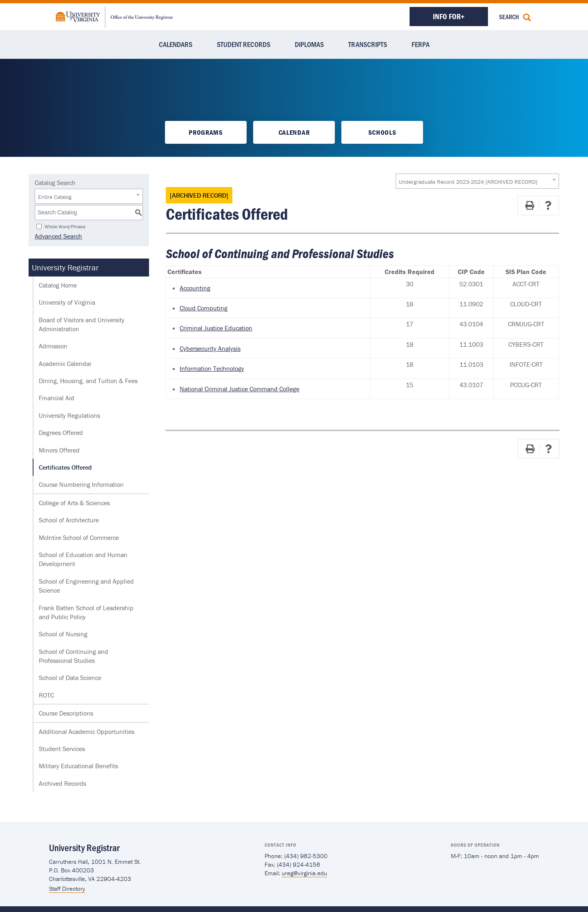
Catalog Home (58, 285)
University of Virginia (67, 302)
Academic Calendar (65, 363)
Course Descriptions (66, 713)
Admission (53, 346)
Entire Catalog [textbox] (55, 197)
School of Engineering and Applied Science (86, 586)
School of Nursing (63, 634)
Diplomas (309, 44)
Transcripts (368, 44)
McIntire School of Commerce (79, 537)
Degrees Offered (61, 433)
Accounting (195, 288)
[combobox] (477, 181)
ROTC (46, 695)
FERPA (421, 44)
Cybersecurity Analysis (210, 348)
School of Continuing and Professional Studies (73, 656)
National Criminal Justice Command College (239, 389)
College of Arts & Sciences (74, 503)
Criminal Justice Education (216, 328)
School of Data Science (70, 678)
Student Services (62, 749)
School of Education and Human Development (83, 559)
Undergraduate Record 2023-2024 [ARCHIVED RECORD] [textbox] (468, 182)
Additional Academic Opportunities (87, 731)
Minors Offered (59, 450)
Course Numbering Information (81, 484)
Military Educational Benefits (78, 766)
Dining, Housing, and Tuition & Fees (88, 381)
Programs (206, 132)
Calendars (176, 44)
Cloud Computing (204, 308)
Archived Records (62, 783)
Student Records (244, 44)
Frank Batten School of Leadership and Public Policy (86, 612)
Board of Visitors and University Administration (82, 324)
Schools (382, 132)
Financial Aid (57, 398)
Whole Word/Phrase (65, 226)
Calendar (294, 132)
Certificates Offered (65, 467)
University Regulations (69, 415)
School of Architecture (69, 520)
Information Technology (212, 368)
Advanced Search (58, 236)
